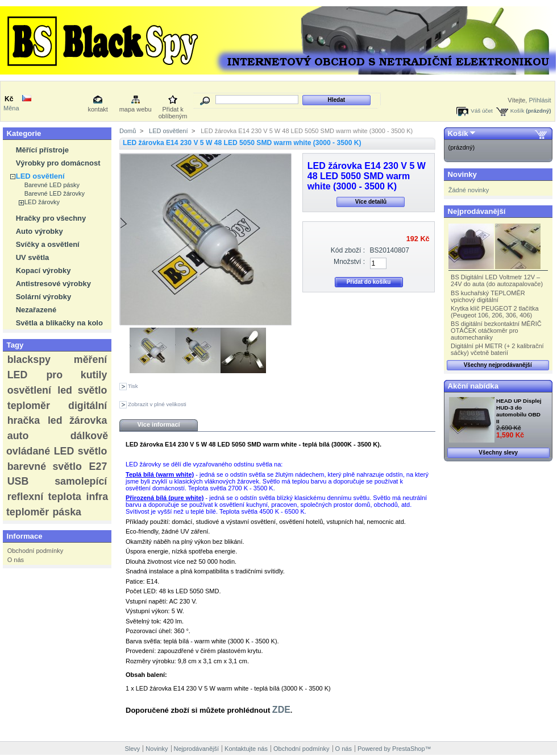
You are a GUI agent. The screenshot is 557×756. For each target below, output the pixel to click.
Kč (9, 99)
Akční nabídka (473, 386)
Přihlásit (540, 100)
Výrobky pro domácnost (58, 163)
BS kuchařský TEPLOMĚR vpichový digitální (488, 296)
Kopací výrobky (43, 270)
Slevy (132, 749)
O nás (16, 560)
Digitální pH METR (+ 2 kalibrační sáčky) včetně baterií (497, 349)
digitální (88, 406)
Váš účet (481, 111)
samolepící (81, 481)
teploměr (29, 406)
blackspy (29, 360)
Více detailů (371, 202)
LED (18, 375)
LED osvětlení (40, 176)
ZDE (281, 710)
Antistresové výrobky (53, 284)
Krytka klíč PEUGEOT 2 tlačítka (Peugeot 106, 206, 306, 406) (494, 312)
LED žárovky (42, 202)
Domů (128, 131)
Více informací (158, 424)
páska (67, 512)
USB (18, 481)
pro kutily (76, 375)
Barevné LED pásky (52, 185)
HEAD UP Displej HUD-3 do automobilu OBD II (519, 411)
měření (90, 360)
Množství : (349, 262)
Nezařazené (36, 310)
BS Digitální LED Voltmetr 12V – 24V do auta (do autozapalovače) (497, 280)
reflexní (25, 497)
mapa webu (136, 109)
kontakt (97, 109)
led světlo (82, 390)
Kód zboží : (348, 250)
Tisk (133, 386)
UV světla (33, 257)
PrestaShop (408, 749)
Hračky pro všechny (51, 218)
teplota (65, 497)
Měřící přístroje (42, 150)
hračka (24, 420)
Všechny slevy (498, 453)
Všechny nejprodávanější (498, 365)
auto (18, 436)
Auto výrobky (40, 231)
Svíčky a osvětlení (48, 244)
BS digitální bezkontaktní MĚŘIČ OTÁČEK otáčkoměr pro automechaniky (496, 331)
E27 (98, 466)
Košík (517, 111)
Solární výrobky (44, 297)
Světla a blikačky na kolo (59, 323)
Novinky (462, 174)
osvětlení (29, 390)
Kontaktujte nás (246, 749)
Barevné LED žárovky (55, 193)
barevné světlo (45, 466)
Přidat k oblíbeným (173, 110)
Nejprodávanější (477, 211)
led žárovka (77, 420)
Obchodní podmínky (35, 551)
